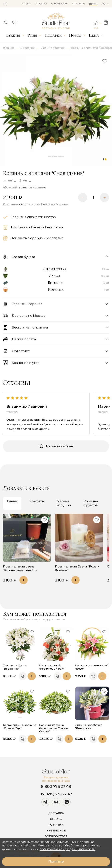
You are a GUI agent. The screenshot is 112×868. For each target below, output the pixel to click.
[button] (5, 4)
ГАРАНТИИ (56, 825)
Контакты (78, 4)
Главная (8, 48)
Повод (75, 35)
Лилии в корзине (53, 48)
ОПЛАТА (56, 819)
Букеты (13, 35)
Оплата (26, 4)
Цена (94, 35)
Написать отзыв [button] (56, 446)
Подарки (53, 35)
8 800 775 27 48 (56, 786)
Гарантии (41, 4)
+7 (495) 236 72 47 (56, 794)
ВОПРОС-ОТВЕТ (56, 836)
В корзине (27, 48)
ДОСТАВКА (56, 813)
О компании (60, 4)
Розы (32, 35)
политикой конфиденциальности (67, 849)
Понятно (56, 861)
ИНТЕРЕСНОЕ (56, 830)
